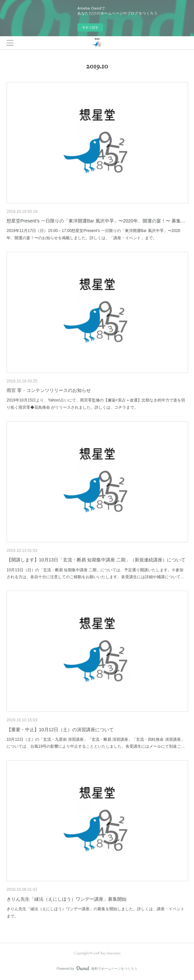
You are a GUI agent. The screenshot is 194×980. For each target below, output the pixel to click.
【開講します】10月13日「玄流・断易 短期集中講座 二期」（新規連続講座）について (96, 560)
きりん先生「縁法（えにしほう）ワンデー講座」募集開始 (67, 899)
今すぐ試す (90, 27)
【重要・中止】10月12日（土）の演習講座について (60, 730)
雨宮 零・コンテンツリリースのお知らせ (49, 390)
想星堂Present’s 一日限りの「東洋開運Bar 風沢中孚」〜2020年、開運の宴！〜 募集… (96, 221)
